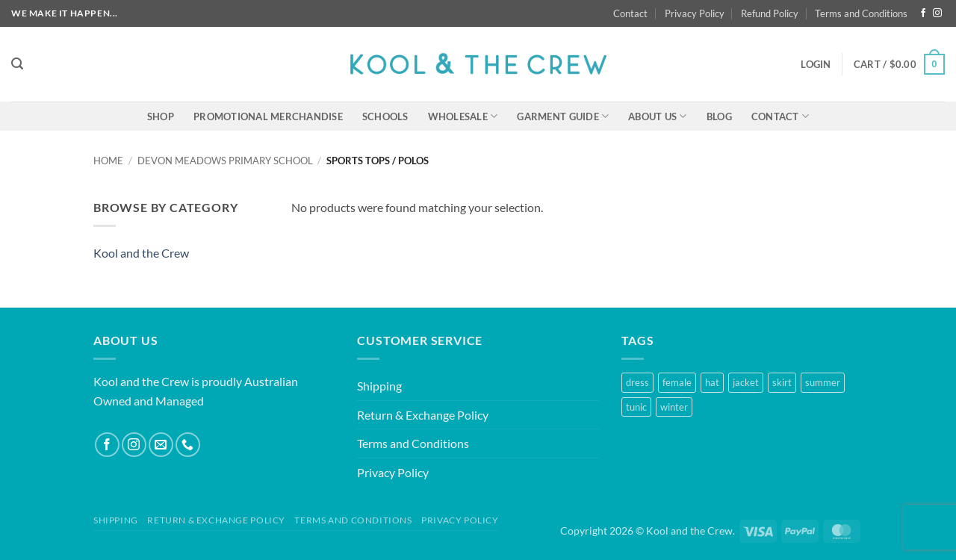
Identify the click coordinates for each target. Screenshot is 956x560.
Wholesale (463, 116)
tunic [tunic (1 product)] (636, 407)
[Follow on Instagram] (937, 13)
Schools (385, 116)
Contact (630, 13)
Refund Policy (770, 13)
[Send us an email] (161, 445)
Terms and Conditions (861, 13)
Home (108, 161)
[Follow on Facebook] (923, 13)
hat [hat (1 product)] (712, 382)
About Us (658, 116)
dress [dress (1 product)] (637, 382)
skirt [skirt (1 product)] (782, 382)
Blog (719, 116)
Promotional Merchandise (268, 116)
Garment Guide (563, 116)
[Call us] (188, 445)
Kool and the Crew (141, 253)
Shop (161, 116)
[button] (17, 64)
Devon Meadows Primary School (225, 161)
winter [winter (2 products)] (674, 407)
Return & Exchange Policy (423, 415)
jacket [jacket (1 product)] (746, 382)
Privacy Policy (695, 13)
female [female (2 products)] (677, 382)
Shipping (379, 386)
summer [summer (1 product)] (823, 382)
